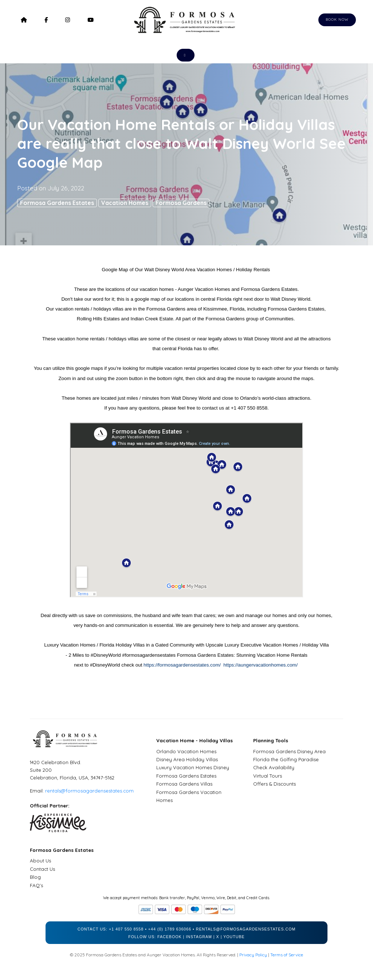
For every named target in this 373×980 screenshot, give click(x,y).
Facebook (170, 937)
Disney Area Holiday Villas (187, 759)
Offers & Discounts (274, 784)
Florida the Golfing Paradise (286, 759)
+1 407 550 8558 (126, 929)
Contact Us (42, 869)
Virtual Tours (268, 776)
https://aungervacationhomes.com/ (260, 665)
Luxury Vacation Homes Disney (193, 767)
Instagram (199, 937)
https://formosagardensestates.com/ (183, 665)
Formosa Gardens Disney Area (289, 751)
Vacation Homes (125, 203)
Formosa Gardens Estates (57, 203)
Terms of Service (287, 955)
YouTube (234, 937)
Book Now (337, 19)
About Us (40, 861)
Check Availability (274, 767)
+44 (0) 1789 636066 (170, 929)
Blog (35, 877)
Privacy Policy (253, 955)
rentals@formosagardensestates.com (89, 791)
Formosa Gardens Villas (184, 784)
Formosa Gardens (181, 203)
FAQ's (36, 885)
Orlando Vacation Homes (186, 751)
